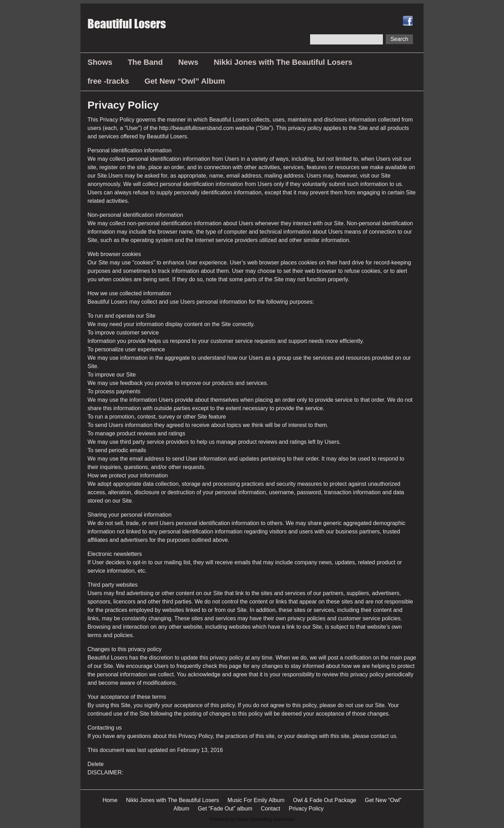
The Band (145, 62)
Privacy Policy (306, 809)
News (188, 62)
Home (110, 800)
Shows (100, 62)
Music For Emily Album (256, 800)
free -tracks (108, 81)
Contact (270, 809)
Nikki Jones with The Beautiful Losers (283, 62)
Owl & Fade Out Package (325, 800)
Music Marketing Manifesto (266, 819)
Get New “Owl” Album (185, 81)
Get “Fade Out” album (225, 809)
